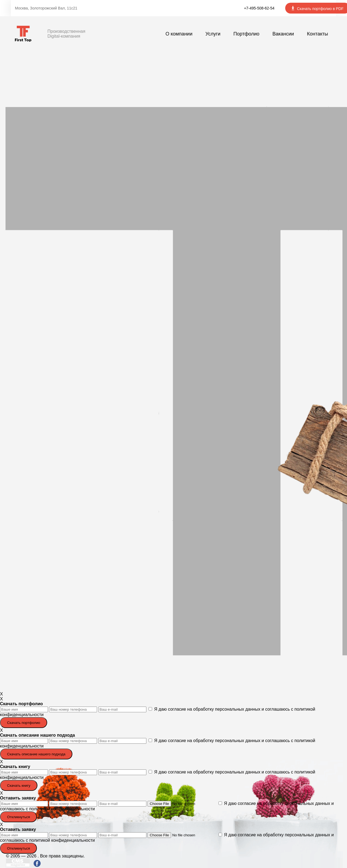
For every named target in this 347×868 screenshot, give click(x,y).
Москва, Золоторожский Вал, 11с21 (46, 8)
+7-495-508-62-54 (259, 8)
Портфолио (246, 34)
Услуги (213, 34)
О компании (179, 34)
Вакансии (283, 34)
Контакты (317, 34)
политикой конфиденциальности (62, 809)
